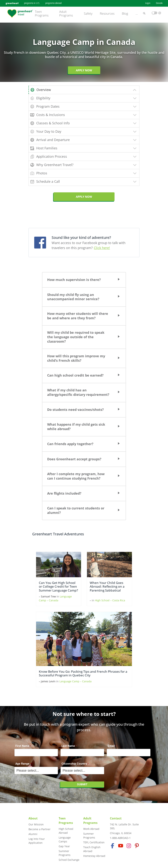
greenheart (12, 3)
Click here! (102, 248)
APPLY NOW (84, 197)
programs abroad (53, 3)
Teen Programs (42, 14)
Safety (88, 14)
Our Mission (36, 824)
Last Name (68, 746)
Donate (159, 3)
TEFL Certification (94, 842)
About (33, 818)
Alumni (33, 834)
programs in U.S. (32, 3)
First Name (22, 746)
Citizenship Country (74, 764)
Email (111, 746)
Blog (125, 14)
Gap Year (64, 846)
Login (148, 3)
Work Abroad (91, 829)
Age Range (22, 764)
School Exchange (69, 860)
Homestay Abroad (94, 856)
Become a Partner (40, 829)
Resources (107, 14)
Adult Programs (66, 14)
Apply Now (84, 70)
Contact (116, 818)
